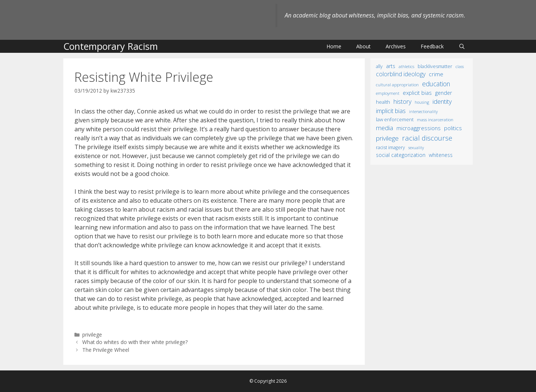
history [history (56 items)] (402, 102)
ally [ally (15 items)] (379, 66)
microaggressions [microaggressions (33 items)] (419, 128)
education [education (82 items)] (436, 84)
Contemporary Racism (111, 46)
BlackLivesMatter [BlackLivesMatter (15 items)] (435, 66)
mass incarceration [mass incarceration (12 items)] (435, 119)
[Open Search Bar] (462, 46)
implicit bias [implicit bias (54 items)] (391, 111)
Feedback (432, 46)
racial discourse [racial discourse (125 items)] (427, 138)
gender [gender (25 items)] (444, 93)
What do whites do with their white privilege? (135, 342)
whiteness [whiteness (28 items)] (441, 155)
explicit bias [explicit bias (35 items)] (417, 93)
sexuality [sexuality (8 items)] (416, 148)
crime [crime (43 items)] (436, 74)
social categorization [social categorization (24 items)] (401, 155)
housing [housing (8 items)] (422, 102)
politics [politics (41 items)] (453, 128)
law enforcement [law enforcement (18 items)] (395, 119)
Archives (396, 46)
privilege (92, 335)
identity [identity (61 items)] (442, 101)
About (363, 46)
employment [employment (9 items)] (388, 93)
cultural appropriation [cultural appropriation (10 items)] (397, 85)
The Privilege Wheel (106, 350)
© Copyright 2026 (268, 381)
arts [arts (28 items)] (391, 66)
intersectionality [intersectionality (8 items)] (423, 112)
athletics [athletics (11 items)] (406, 66)
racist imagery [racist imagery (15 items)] (390, 147)
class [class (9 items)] (460, 66)
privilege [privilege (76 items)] (387, 138)
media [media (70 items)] (385, 128)
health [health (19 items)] (383, 102)
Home (334, 46)
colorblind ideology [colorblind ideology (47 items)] (401, 74)
